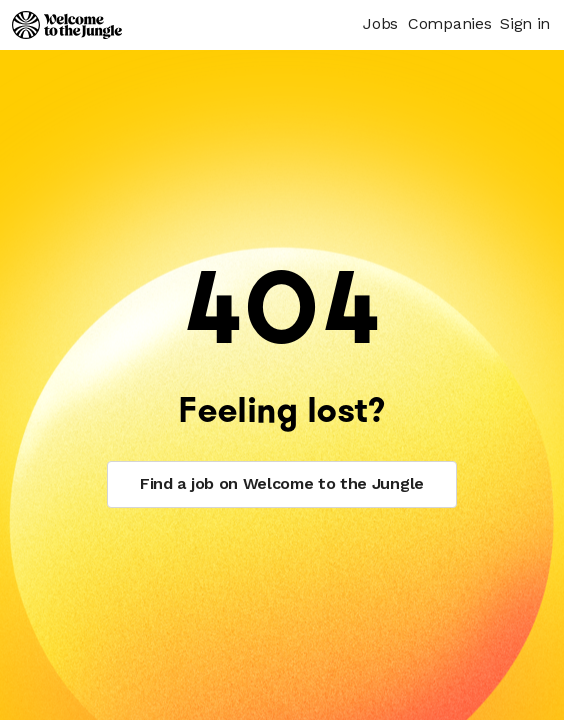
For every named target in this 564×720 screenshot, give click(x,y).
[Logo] (67, 25)
